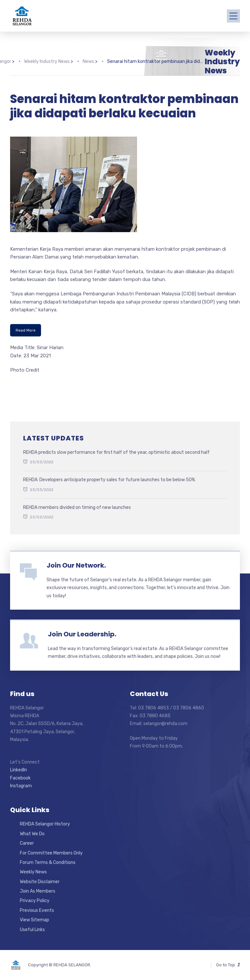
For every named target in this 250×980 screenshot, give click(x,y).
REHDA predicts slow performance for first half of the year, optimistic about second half (116, 452)
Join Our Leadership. (82, 634)
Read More (26, 330)
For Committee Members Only (51, 853)
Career (27, 843)
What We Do (32, 834)
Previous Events (37, 910)
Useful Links (32, 930)
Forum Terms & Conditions (48, 862)
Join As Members (38, 891)
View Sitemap (35, 920)
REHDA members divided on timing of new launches (77, 507)
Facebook (20, 778)
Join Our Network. (76, 565)
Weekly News (33, 872)
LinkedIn (19, 770)
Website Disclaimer (40, 882)
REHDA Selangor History (45, 824)
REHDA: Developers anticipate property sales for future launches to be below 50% (109, 480)
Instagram (21, 786)
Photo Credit (25, 370)
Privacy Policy (35, 901)
